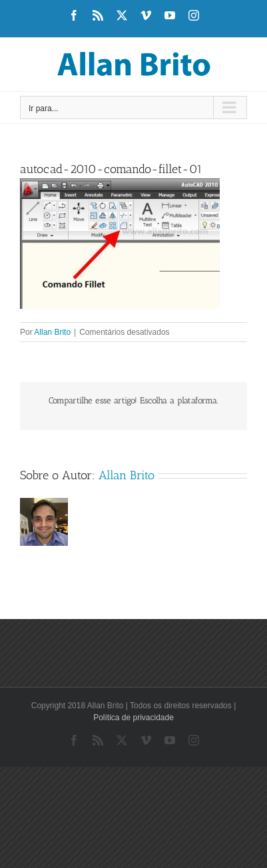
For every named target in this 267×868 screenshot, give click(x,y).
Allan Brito (52, 332)
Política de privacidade (133, 718)
